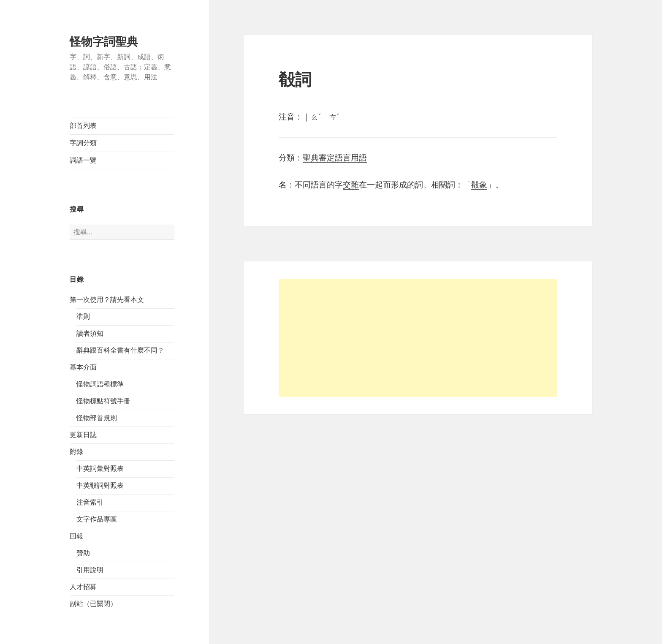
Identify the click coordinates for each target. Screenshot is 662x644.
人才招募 (83, 587)
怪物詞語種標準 (100, 384)
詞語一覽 (83, 160)
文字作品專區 (97, 519)
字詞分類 (83, 143)
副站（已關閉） (93, 604)
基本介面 (83, 367)
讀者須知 (90, 333)
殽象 (479, 185)
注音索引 (90, 502)
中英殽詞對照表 (100, 485)
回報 (76, 536)
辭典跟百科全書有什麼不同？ (120, 350)
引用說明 (90, 570)
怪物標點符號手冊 (103, 401)
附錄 (76, 452)
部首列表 (83, 126)
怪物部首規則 (97, 418)
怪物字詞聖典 (104, 42)
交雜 (351, 185)
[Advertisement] (418, 338)
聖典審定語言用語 (335, 158)
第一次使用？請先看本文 (107, 300)
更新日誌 (83, 435)
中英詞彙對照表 (100, 469)
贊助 (83, 553)
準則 (83, 317)
